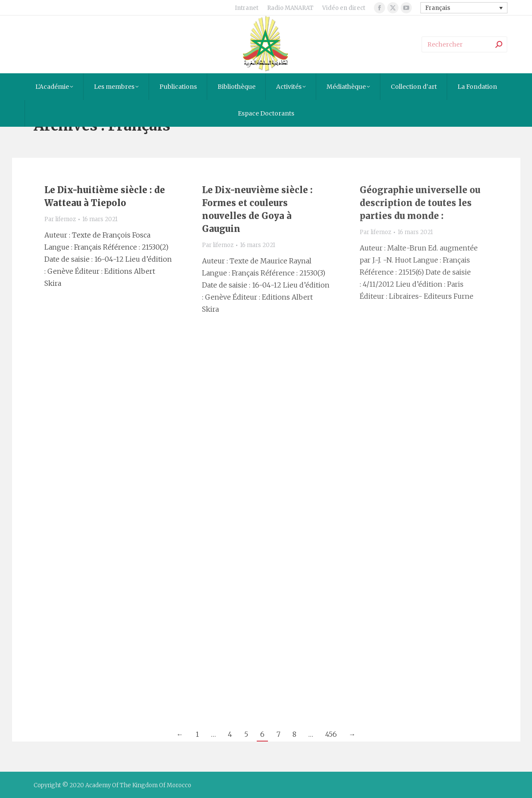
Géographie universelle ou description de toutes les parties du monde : (420, 203)
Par (60, 219)
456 (331, 734)
